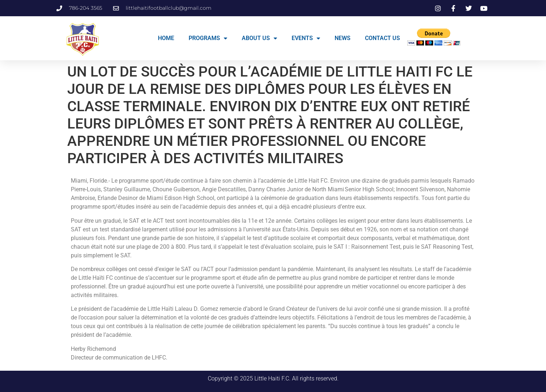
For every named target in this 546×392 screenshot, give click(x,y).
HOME (166, 38)
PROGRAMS (208, 38)
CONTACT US (382, 38)
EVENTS (306, 38)
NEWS (343, 38)
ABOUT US (259, 38)
